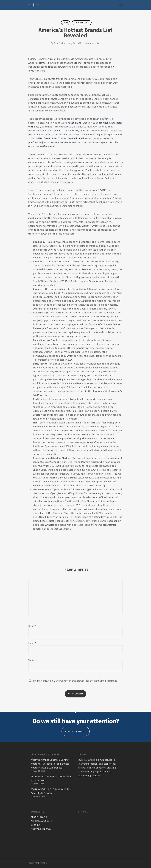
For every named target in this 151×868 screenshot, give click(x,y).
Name (32, 626)
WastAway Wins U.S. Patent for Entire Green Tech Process (51, 791)
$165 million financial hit (44, 138)
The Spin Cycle (82, 23)
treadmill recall (75, 138)
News (66, 23)
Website (32, 660)
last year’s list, (62, 131)
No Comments (92, 43)
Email (32, 643)
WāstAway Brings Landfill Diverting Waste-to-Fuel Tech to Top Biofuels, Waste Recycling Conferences (50, 764)
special (51, 146)
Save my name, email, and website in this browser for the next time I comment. (74, 681)
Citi (73, 127)
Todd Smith (59, 43)
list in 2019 (76, 123)
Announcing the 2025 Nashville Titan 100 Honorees (51, 778)
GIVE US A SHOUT (76, 731)
